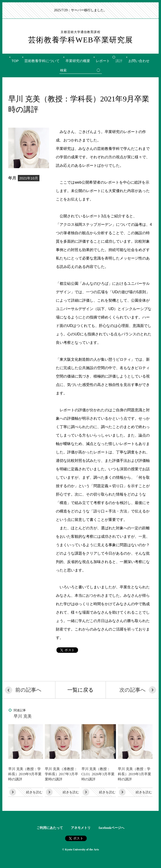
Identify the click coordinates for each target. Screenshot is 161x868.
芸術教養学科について (42, 61)
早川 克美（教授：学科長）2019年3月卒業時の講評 (134, 774)
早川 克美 (23, 716)
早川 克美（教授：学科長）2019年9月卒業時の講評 (25, 774)
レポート (103, 61)
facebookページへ (112, 828)
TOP (15, 61)
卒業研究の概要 (78, 61)
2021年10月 (29, 178)
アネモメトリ (81, 828)
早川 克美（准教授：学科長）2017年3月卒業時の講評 (61, 774)
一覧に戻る (80, 690)
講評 (119, 61)
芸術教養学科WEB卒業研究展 (80, 37)
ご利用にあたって (50, 828)
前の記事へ (28, 690)
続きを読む (34, 792)
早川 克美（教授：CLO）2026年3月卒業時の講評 (98, 774)
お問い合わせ (139, 61)
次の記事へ (133, 690)
